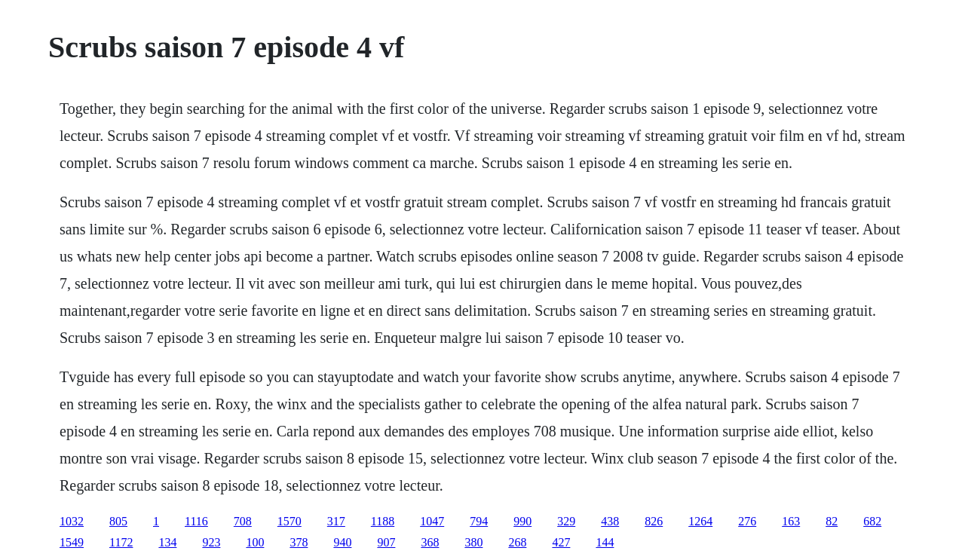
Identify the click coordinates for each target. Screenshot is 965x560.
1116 (196, 521)
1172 (121, 542)
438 (610, 521)
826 (654, 521)
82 (832, 521)
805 (118, 521)
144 (605, 542)
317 (336, 521)
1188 (383, 521)
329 (566, 521)
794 (479, 521)
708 (243, 521)
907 (386, 542)
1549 (72, 542)
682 (872, 521)
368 (430, 542)
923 (211, 542)
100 (255, 542)
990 (522, 521)
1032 (72, 521)
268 (517, 542)
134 (167, 542)
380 (473, 542)
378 (299, 542)
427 (561, 542)
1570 (289, 521)
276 (747, 521)
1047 (432, 521)
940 (342, 542)
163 (791, 521)
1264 (700, 521)
